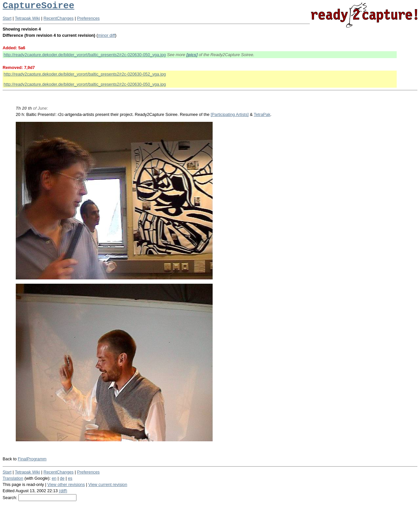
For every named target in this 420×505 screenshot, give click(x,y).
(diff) (63, 491)
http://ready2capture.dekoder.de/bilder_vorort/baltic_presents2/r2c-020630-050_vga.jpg (85, 55)
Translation (13, 478)
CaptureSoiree (38, 6)
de (62, 478)
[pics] (192, 55)
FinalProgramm (32, 459)
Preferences (88, 18)
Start (7, 18)
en (54, 478)
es (70, 478)
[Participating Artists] (230, 114)
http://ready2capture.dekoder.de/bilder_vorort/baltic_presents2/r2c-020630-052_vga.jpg (85, 74)
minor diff (106, 35)
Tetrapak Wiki (27, 18)
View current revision (108, 484)
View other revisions (66, 484)
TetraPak (262, 114)
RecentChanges (59, 18)
